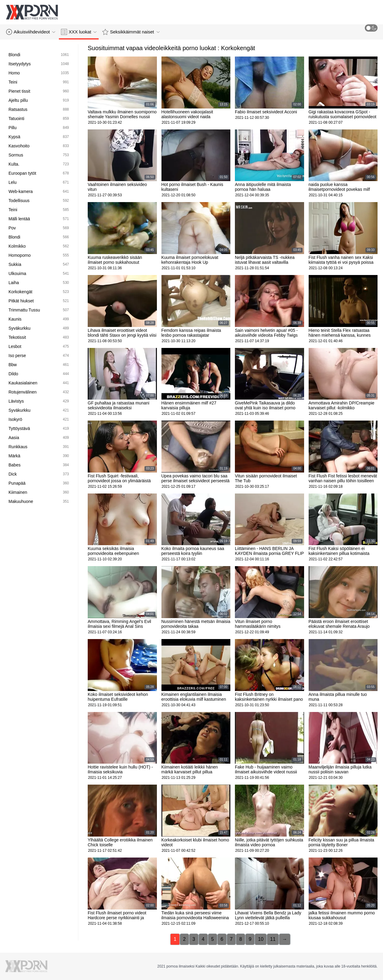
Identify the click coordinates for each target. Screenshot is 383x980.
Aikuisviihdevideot (31, 32)
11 (273, 939)
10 (261, 939)
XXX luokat (79, 32)
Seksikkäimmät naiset (131, 32)
